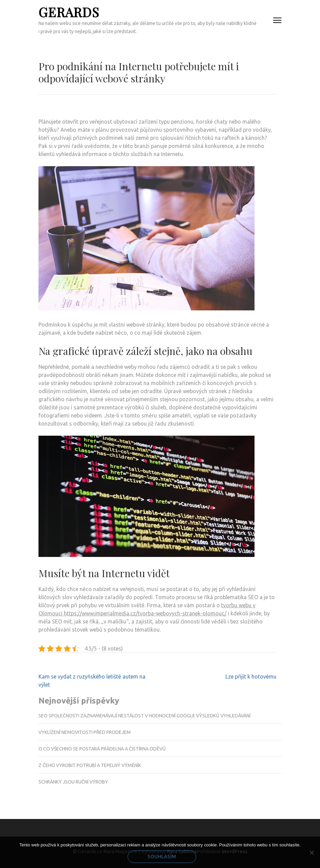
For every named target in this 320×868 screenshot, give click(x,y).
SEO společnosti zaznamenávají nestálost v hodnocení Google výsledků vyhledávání (144, 716)
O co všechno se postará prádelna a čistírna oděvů (102, 749)
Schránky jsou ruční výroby (73, 782)
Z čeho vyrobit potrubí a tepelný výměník (90, 765)
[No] (312, 852)
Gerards (69, 12)
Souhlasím (162, 857)
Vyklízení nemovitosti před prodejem (85, 732)
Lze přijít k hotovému (251, 676)
